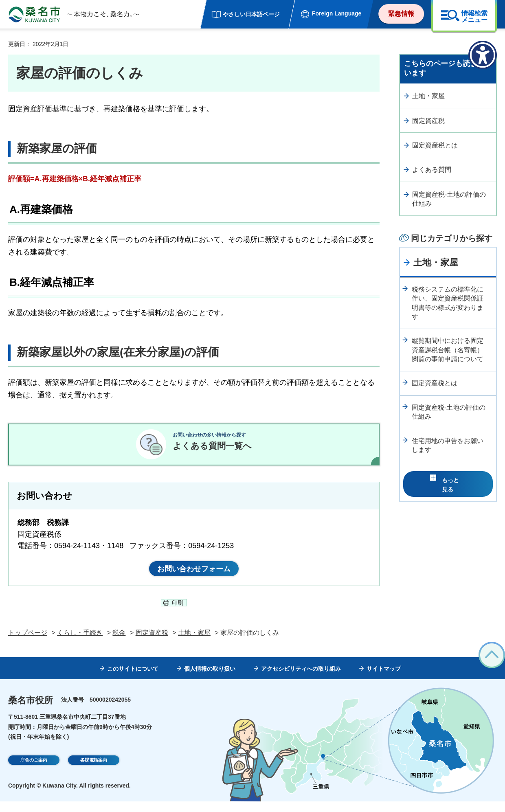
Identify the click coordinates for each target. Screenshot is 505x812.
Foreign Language (337, 13)
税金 (119, 643)
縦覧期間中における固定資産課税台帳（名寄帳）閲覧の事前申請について (448, 350)
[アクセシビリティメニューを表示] (483, 55)
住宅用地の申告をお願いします (448, 445)
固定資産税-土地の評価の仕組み (449, 199)
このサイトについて (133, 679)
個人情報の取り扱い (210, 679)
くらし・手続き (80, 643)
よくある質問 (432, 170)
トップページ (28, 643)
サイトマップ (384, 679)
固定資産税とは (435, 145)
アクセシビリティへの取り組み (301, 679)
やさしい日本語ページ (251, 14)
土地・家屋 (428, 96)
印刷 (178, 613)
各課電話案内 (94, 772)
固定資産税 (428, 121)
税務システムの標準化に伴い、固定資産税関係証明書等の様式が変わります (448, 303)
